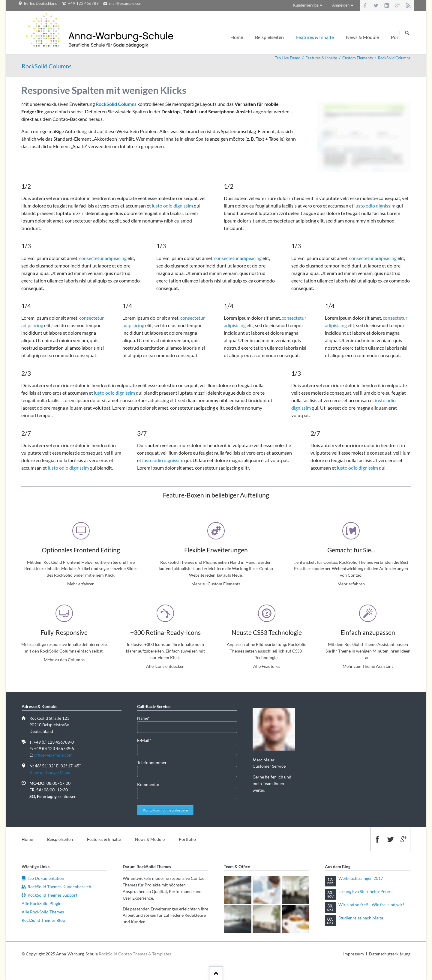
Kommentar (148, 784)
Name (147, 718)
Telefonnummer (152, 762)
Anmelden (341, 5)
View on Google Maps (50, 772)
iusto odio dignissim (172, 206)
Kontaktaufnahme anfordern (165, 810)
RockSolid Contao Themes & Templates (135, 954)
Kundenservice (306, 5)
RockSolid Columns (116, 104)
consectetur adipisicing (103, 258)
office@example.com (53, 755)
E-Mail (147, 740)
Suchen (407, 33)
